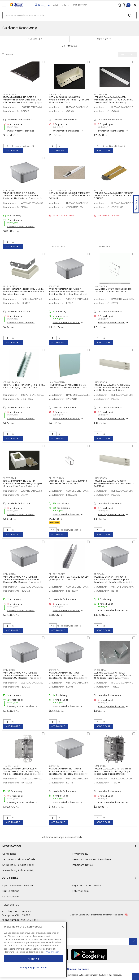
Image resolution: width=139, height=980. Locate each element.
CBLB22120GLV (57, 574)
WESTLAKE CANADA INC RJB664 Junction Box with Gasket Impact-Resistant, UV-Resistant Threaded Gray (24, 196)
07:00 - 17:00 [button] (59, 5)
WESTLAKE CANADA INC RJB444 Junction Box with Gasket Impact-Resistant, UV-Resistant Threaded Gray (115, 579)
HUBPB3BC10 (101, 478)
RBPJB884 (54, 670)
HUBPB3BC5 (100, 382)
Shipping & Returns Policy (18, 865)
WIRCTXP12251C (102, 190)
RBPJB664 (9, 190)
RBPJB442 (54, 766)
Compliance (9, 854)
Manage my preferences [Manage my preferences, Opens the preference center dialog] (33, 967)
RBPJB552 (54, 286)
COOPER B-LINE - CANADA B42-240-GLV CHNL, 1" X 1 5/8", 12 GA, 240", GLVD (24, 386)
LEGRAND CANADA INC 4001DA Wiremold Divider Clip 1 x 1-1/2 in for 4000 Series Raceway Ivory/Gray (112, 675)
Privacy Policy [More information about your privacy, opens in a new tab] (52, 952)
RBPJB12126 (10, 670)
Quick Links (69, 878)
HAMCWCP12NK (57, 382)
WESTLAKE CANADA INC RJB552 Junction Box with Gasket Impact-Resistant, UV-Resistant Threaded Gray (69, 292)
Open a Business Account (18, 885)
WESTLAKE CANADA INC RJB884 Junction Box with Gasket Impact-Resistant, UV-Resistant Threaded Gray (69, 675)
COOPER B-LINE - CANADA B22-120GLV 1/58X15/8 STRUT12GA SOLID (69, 578)
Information (69, 846)
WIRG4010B (55, 94)
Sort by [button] (103, 39)
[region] (33, 950)
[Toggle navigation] (4, 5)
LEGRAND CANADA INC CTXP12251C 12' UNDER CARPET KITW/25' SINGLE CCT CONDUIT (113, 196)
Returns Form (80, 891)
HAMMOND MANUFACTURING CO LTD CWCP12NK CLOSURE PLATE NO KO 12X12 (69, 386)
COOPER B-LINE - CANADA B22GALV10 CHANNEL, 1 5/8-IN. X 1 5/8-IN (68, 482)
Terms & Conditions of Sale (19, 859)
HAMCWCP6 (100, 286)
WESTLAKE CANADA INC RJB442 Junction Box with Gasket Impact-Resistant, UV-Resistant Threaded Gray (69, 771)
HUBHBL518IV (10, 286)
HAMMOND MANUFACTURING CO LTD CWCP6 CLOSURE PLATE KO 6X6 (113, 290)
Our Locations (11, 891)
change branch (80, 5)
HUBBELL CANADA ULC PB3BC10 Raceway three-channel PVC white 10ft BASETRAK (115, 483)
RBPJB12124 (10, 574)
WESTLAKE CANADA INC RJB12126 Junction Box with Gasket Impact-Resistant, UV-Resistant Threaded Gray (24, 675)
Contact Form (11, 897)
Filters (35, 39)
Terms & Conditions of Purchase (91, 859)
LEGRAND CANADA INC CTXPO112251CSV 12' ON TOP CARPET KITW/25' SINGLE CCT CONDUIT (69, 196)
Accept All (33, 959)
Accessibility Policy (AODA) (18, 870)
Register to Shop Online (87, 885)
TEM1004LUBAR (11, 766)
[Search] (69, 15)
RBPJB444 (99, 574)
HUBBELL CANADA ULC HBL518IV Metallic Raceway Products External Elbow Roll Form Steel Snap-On (24, 292)
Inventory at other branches (21, 131)
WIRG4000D (100, 94)
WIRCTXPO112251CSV (60, 190)
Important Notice (82, 865)
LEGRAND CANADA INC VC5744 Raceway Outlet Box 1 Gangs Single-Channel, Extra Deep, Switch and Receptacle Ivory (23, 485)
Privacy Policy (80, 854)
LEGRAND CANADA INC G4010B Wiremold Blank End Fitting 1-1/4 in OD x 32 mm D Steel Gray (69, 100)
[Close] (63, 927)
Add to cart (13, 151)
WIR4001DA (100, 670)
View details (58, 247)
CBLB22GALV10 (57, 478)
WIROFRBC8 (10, 94)
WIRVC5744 (10, 478)
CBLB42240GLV (12, 382)
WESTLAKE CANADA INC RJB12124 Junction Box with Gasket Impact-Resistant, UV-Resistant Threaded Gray (24, 579)
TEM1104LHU (100, 766)
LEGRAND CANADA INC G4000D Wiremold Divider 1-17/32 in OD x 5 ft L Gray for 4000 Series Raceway (113, 100)
